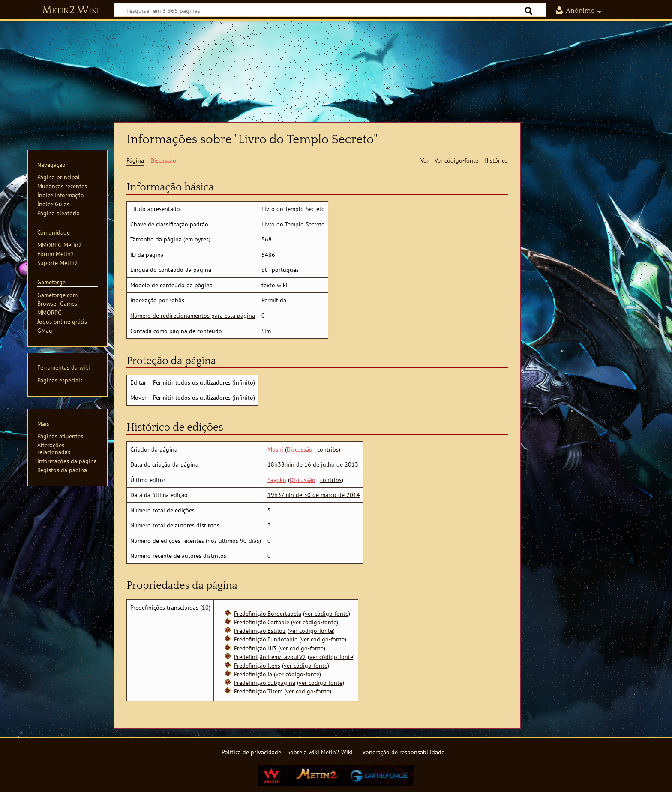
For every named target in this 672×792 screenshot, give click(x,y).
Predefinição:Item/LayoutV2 (270, 657)
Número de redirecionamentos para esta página (193, 315)
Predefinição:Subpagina (265, 682)
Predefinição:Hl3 (255, 648)
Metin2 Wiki (70, 10)
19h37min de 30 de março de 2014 (314, 495)
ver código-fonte (327, 613)
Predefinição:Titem (258, 691)
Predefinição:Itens (257, 665)
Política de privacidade (251, 752)
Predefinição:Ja (253, 674)
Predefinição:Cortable (262, 622)
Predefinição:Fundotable (266, 639)
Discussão (300, 449)
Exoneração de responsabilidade (402, 752)
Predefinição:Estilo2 (260, 631)
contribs (328, 449)
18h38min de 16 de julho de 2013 (313, 464)
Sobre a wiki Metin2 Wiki (320, 752)
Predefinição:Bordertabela (268, 613)
